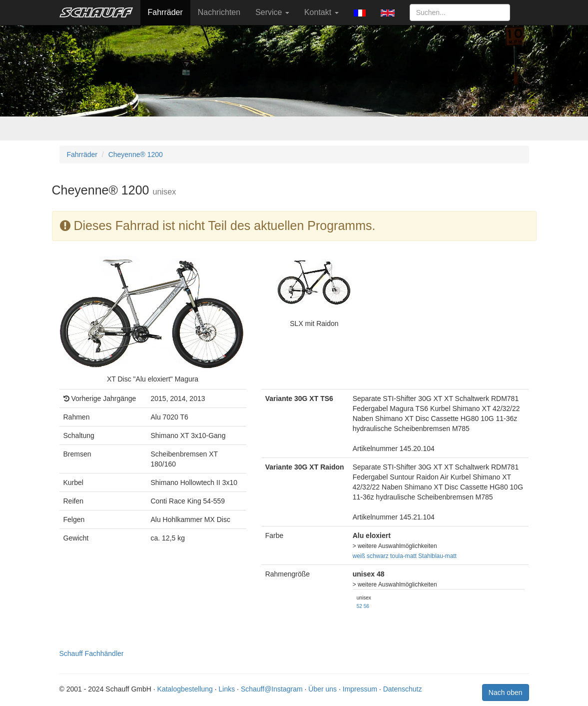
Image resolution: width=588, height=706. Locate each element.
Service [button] (272, 12)
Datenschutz (403, 689)
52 (359, 606)
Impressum (360, 689)
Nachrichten (219, 12)
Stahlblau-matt (437, 556)
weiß (359, 556)
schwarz (378, 556)
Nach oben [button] (506, 692)
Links (227, 689)
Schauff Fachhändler (92, 653)
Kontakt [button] (321, 12)
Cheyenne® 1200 (136, 154)
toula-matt (403, 556)
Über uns (322, 689)
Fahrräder (165, 12)
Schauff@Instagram (272, 689)
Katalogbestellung (185, 689)
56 (366, 606)
